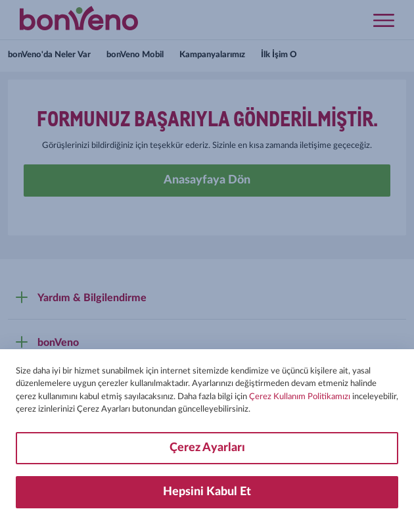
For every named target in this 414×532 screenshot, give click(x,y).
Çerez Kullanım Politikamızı (300, 397)
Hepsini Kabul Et (207, 492)
